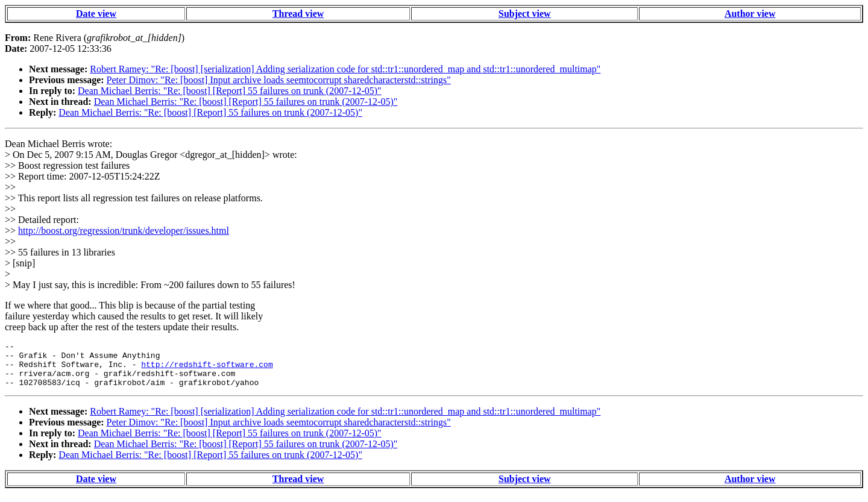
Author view (750, 14)
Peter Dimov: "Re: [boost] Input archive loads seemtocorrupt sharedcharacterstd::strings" (279, 80)
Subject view (525, 14)
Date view (96, 14)
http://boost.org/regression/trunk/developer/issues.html (124, 231)
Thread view (298, 14)
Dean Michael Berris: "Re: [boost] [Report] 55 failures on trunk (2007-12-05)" (230, 91)
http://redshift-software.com (207, 369)
